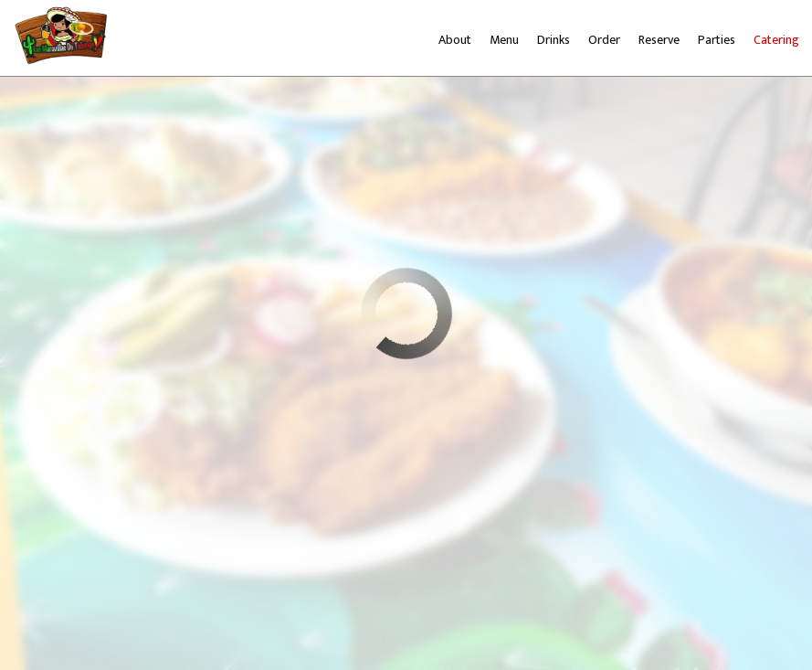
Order (599, 46)
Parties (711, 46)
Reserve (654, 46)
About (449, 46)
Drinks (548, 46)
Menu (499, 46)
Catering (771, 46)
